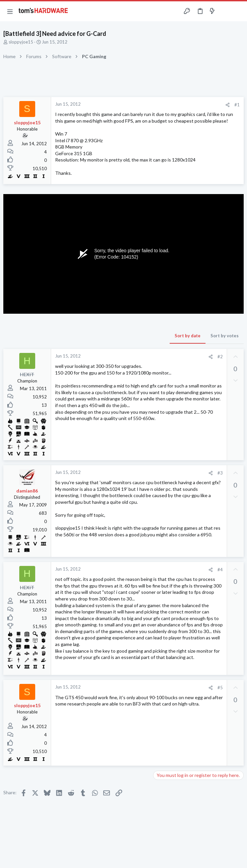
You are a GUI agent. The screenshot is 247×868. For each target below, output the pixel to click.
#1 (237, 105)
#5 (220, 688)
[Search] (238, 11)
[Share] (228, 105)
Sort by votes (225, 336)
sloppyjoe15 (21, 42)
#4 (220, 570)
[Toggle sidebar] (225, 11)
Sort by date (188, 336)
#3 (220, 473)
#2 (220, 357)
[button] (10, 11)
